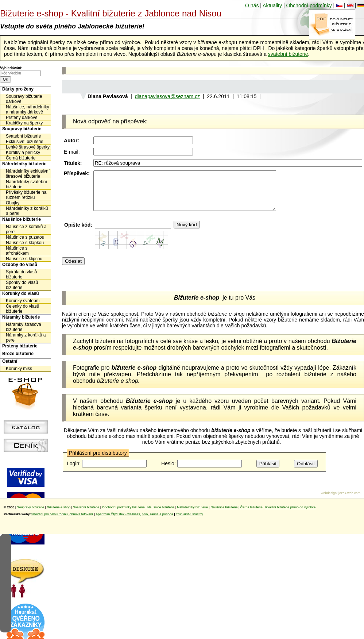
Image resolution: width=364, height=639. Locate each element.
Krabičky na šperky (24, 123)
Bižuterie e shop (59, 515)
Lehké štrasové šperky (28, 147)
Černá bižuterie (21, 158)
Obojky (13, 203)
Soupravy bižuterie (22, 129)
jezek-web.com (349, 501)
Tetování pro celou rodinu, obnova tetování (62, 522)
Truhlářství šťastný (189, 522)
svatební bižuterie (288, 54)
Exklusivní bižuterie (25, 142)
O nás (252, 5)
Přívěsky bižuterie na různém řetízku (26, 195)
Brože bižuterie (18, 354)
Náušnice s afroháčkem (17, 251)
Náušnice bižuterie (22, 219)
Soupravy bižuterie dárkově (24, 99)
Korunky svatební (23, 301)
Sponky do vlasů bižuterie (22, 285)
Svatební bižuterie (23, 136)
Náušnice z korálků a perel (26, 229)
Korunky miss (19, 369)
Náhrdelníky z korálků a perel (27, 211)
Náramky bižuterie (21, 317)
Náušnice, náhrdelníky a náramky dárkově (28, 109)
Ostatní (10, 361)
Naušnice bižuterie (161, 515)
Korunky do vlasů (21, 293)
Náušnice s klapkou (25, 243)
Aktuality (272, 5)
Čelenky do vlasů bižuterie (22, 309)
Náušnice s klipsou (24, 259)
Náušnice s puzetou (25, 237)
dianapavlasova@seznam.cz (167, 96)
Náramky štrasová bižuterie (24, 327)
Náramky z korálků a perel (26, 338)
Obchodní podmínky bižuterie (123, 515)
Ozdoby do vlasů (20, 265)
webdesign (329, 501)
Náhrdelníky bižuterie (24, 164)
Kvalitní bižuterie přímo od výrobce (290, 515)
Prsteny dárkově (22, 118)
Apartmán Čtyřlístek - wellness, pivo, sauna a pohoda (134, 522)
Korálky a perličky (23, 153)
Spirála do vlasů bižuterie (21, 274)
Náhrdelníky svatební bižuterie (26, 184)
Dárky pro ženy (18, 89)
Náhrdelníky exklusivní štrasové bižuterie (28, 174)
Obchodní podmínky (309, 5)
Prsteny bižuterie (20, 346)
